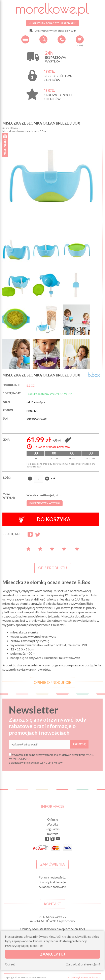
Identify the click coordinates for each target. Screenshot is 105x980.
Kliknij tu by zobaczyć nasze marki (52, 23)
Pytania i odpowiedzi (52, 876)
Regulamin (52, 828)
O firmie (53, 818)
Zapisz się (79, 743)
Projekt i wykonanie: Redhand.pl (84, 976)
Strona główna (10, 128)
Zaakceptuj (53, 954)
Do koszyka (45, 518)
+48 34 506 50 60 (62, 39)
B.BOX (31, 384)
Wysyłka (52, 823)
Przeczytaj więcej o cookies (24, 946)
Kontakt (52, 832)
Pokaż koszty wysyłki (45, 502)
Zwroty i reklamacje (53, 881)
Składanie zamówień (53, 885)
